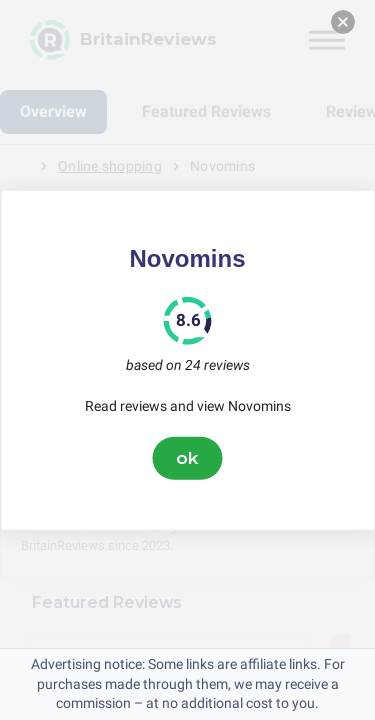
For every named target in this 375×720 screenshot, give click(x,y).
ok (188, 458)
